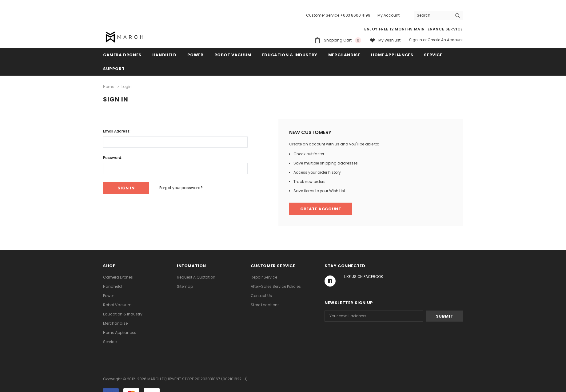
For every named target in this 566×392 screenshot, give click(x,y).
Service (433, 55)
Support (114, 69)
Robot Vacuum (233, 55)
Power (195, 55)
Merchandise (344, 55)
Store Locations (265, 305)
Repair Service (264, 277)
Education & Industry (290, 55)
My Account (389, 15)
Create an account (445, 40)
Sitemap (185, 286)
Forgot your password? (181, 188)
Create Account (321, 209)
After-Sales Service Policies (276, 286)
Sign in (416, 40)
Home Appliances (392, 55)
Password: (113, 158)
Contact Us (261, 296)
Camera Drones (122, 55)
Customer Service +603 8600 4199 (338, 15)
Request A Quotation (196, 277)
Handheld (164, 55)
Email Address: (117, 131)
